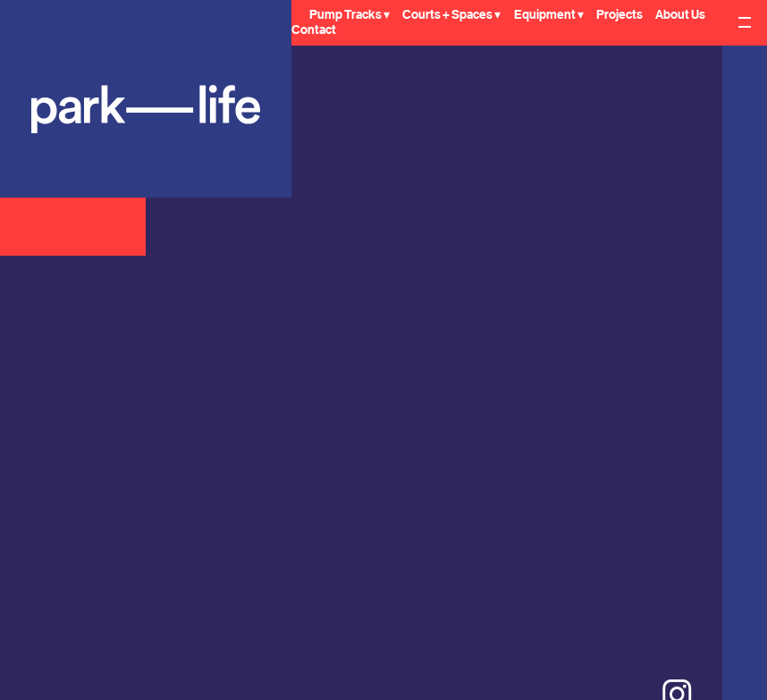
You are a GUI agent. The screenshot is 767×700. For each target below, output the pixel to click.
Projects (619, 15)
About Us (680, 15)
